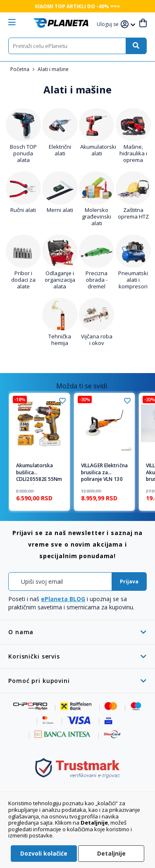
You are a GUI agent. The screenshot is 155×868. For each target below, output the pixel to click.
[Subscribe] (129, 581)
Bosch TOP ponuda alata (23, 153)
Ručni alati (23, 210)
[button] (109, 25)
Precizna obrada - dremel (97, 280)
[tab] (77, 632)
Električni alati (60, 150)
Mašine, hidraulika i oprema (133, 153)
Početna (20, 69)
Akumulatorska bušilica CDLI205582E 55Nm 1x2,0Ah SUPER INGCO (39, 473)
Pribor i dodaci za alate (23, 280)
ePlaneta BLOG (63, 599)
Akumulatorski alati (98, 150)
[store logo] (61, 23)
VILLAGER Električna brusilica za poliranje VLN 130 (104, 473)
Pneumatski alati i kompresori (133, 280)
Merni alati (60, 210)
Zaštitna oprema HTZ (133, 213)
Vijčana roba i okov (97, 340)
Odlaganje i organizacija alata (60, 280)
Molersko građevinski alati (97, 216)
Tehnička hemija (60, 340)
